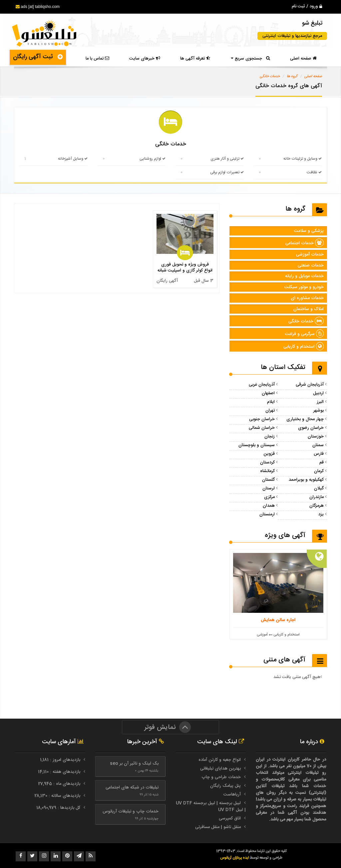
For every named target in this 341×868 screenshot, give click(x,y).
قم (322, 462)
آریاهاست (232, 794)
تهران (270, 411)
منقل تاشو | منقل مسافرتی (218, 827)
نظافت (314, 172)
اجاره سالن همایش (278, 620)
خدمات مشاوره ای (307, 298)
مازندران (317, 497)
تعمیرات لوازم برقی (227, 172)
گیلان (319, 488)
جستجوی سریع (250, 59)
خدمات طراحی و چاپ (221, 777)
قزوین (269, 454)
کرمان (319, 471)
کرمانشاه (267, 471)
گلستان (268, 480)
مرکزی (269, 497)
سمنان (318, 445)
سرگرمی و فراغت (304, 334)
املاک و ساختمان (309, 309)
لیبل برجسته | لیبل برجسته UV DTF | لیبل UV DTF (211, 806)
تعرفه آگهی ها (195, 59)
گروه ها (292, 77)
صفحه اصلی (303, 59)
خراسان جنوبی (262, 419)
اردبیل (318, 393)
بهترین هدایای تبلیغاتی (220, 769)
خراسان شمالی (262, 428)
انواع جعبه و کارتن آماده (220, 760)
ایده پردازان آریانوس (235, 858)
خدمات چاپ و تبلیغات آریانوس (131, 811)
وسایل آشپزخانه (73, 159)
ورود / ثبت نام (307, 6)
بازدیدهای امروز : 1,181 (61, 760)
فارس (319, 454)
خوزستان (316, 436)
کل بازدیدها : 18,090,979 (59, 808)
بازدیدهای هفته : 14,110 (60, 772)
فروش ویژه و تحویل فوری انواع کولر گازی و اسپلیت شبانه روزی (185, 270)
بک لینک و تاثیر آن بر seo (134, 764)
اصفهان (268, 393)
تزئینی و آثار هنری (227, 159)
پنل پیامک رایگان (225, 786)
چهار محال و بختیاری (305, 419)
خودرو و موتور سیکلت (304, 287)
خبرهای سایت (145, 59)
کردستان (267, 462)
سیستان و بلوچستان (257, 445)
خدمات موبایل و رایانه (304, 276)
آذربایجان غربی (262, 385)
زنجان (270, 436)
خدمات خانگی (270, 77)
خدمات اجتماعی (305, 243)
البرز (320, 402)
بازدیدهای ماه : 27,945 (60, 784)
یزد (321, 514)
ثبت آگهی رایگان (38, 57)
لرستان (269, 488)
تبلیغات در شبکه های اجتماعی (132, 787)
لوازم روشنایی (153, 159)
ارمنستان (267, 514)
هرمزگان (317, 506)
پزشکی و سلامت (309, 231)
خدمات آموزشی (310, 255)
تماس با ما (97, 59)
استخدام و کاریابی (304, 347)
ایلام (271, 402)
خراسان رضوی (311, 428)
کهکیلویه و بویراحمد (306, 480)
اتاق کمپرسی (230, 818)
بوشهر (319, 411)
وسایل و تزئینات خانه (303, 159)
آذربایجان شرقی (310, 385)
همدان (269, 506)
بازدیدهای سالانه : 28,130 (58, 796)
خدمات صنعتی (311, 265)
